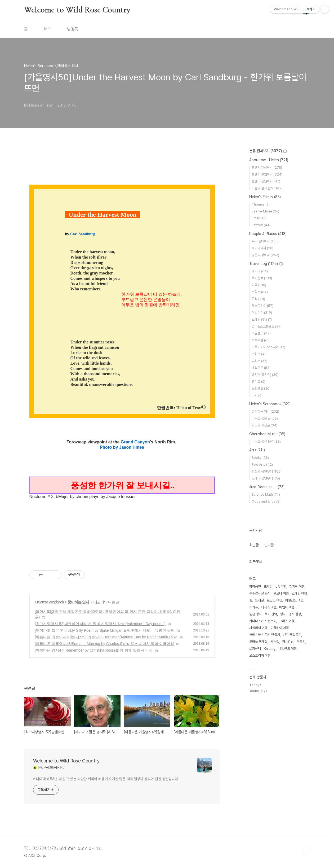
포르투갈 (261, 340)
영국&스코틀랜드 (267, 326)
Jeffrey (261, 225)
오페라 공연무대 (266, 478)
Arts (257, 450)
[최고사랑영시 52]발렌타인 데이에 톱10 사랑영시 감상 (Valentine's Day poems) (100, 624)
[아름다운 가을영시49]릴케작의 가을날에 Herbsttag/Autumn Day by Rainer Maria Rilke (106, 637)
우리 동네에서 (265, 241)
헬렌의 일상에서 (267, 167)
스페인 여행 (299, 593)
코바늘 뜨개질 (258, 642)
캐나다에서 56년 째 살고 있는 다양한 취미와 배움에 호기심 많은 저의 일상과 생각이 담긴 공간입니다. (106, 779)
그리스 (259, 361)
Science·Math (266, 494)
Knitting (270, 649)
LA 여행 (281, 586)
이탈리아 (262, 313)
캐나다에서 (262, 248)
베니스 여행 (269, 607)
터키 (257, 395)
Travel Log (266, 264)
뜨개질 (259, 600)
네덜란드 (261, 368)
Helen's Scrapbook (50, 602)
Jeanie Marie (265, 211)
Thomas (261, 204)
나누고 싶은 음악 (266, 441)
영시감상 (288, 642)
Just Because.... (267, 487)
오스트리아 (262, 306)
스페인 (262, 319)
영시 (283, 614)
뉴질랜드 (261, 388)
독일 (258, 299)
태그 (47, 29)
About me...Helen (269, 160)
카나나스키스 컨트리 (263, 621)
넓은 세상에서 (265, 255)
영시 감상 (295, 614)
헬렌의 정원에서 (266, 181)
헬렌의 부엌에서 (267, 174)
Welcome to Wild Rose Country (77, 10)
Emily (259, 218)
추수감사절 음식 (260, 593)
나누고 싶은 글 (265, 418)
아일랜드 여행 (294, 600)
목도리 (301, 642)
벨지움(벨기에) (265, 375)
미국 (259, 285)
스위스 (259, 354)
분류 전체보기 (268, 151)
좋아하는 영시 (78, 602)
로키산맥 (262, 278)
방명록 (73, 29)
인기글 (269, 545)
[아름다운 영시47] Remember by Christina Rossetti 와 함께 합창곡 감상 (94, 650)
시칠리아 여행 (258, 628)
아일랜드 (261, 333)
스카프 (254, 607)
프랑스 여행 (274, 600)
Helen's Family (265, 197)
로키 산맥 (271, 614)
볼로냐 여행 (281, 593)
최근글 (254, 545)
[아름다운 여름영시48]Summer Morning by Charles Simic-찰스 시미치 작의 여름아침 (105, 644)
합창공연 (255, 586)
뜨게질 (268, 586)
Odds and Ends (266, 501)
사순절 (275, 642)
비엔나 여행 (287, 607)
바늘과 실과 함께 (267, 188)
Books (260, 458)
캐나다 (260, 271)
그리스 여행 (287, 621)
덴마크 (259, 381)
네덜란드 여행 (288, 649)
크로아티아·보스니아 (268, 347)
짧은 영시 (255, 614)
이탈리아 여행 (280, 628)
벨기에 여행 (297, 586)
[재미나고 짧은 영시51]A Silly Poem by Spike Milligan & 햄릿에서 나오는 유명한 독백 (105, 630)
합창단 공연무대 (267, 471)
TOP (306, 850)
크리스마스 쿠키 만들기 (265, 635)
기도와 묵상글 (264, 425)
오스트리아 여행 (260, 655)
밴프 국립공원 (292, 635)
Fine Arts (262, 464)
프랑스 (260, 292)
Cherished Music (267, 434)
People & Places (268, 234)
